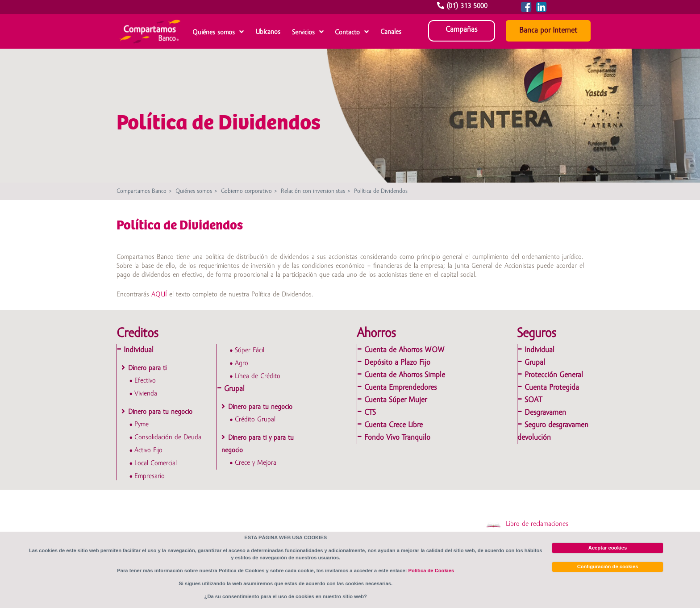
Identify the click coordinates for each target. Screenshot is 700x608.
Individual (139, 350)
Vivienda (146, 394)
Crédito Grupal (255, 420)
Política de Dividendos (381, 191)
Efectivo (145, 381)
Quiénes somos (214, 33)
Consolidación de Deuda (168, 437)
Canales (391, 32)
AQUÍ (159, 295)
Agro (242, 363)
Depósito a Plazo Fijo (397, 363)
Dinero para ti (147, 368)
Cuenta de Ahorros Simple (405, 375)
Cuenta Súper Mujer (396, 400)
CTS (370, 413)
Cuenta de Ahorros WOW (404, 350)
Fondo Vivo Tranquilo (397, 438)
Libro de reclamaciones (527, 524)
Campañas (461, 30)
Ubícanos (268, 32)
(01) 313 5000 (463, 6)
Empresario (150, 476)
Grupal (234, 389)
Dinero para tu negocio (160, 412)
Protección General (554, 375)
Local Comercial (156, 463)
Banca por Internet (548, 31)
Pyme (142, 425)
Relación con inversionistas (313, 191)
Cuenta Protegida (552, 388)
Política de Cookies (431, 571)
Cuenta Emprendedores (400, 388)
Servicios (303, 33)
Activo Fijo (148, 450)
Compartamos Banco (142, 191)
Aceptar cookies (608, 548)
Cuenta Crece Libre (394, 425)
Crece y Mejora (256, 463)
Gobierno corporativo (246, 191)
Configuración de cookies (608, 566)
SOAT (533, 400)
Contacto (347, 33)
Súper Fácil (250, 350)
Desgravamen (545, 413)
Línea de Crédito (258, 376)
